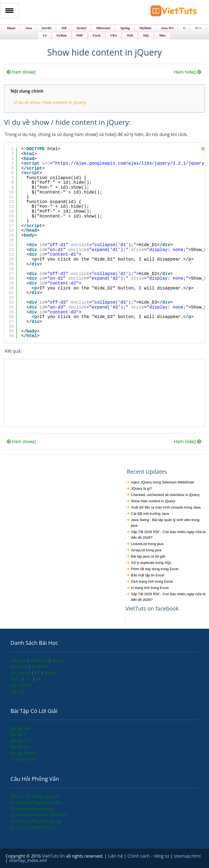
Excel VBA (40, 666)
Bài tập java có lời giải (148, 556)
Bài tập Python (23, 753)
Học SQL (18, 691)
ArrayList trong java (146, 550)
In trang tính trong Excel (150, 588)
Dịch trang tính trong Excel (152, 581)
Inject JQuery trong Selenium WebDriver (162, 482)
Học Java (18, 660)
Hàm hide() (188, 72)
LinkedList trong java (147, 544)
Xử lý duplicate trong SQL (151, 563)
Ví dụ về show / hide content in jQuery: (50, 102)
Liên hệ (116, 856)
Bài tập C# (19, 747)
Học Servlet (21, 673)
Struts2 (50, 673)
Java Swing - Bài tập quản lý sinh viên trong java (165, 523)
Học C (16, 679)
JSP (38, 673)
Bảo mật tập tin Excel (147, 575)
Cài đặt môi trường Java (150, 514)
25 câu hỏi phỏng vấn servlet (36, 802)
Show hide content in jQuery (153, 501)
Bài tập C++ (20, 741)
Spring (57, 660)
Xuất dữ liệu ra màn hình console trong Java (166, 507)
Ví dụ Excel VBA (24, 759)
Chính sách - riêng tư (149, 856)
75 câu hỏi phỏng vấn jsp (32, 809)
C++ (29, 679)
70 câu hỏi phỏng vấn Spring (36, 821)
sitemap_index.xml (28, 860)
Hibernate (39, 660)
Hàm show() (21, 72)
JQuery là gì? (141, 489)
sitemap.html (187, 856)
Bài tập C (18, 734)
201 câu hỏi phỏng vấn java (34, 796)
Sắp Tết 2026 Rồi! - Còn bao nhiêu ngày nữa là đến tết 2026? (168, 535)
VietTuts (174, 12)
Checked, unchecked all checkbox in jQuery (165, 495)
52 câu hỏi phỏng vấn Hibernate (39, 815)
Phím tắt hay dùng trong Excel (155, 569)
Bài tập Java (21, 728)
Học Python (21, 685)
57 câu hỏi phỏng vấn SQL (33, 827)
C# (38, 679)
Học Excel (19, 666)
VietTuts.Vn (54, 856)
